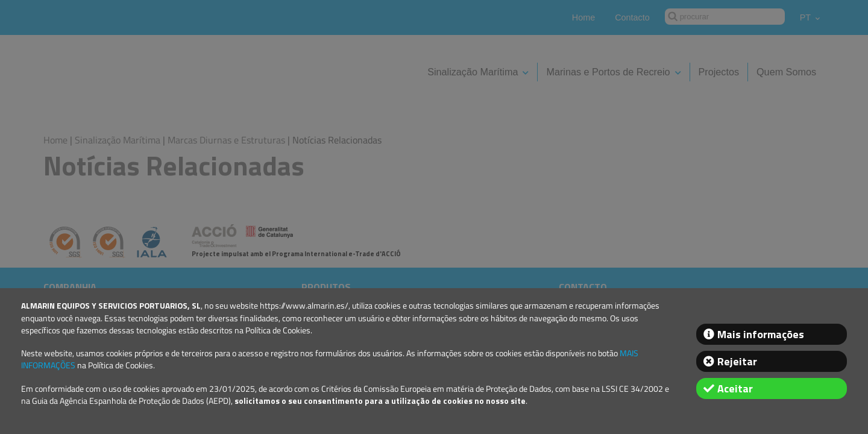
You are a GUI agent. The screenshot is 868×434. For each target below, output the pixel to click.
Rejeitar (737, 361)
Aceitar (735, 388)
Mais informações (761, 334)
